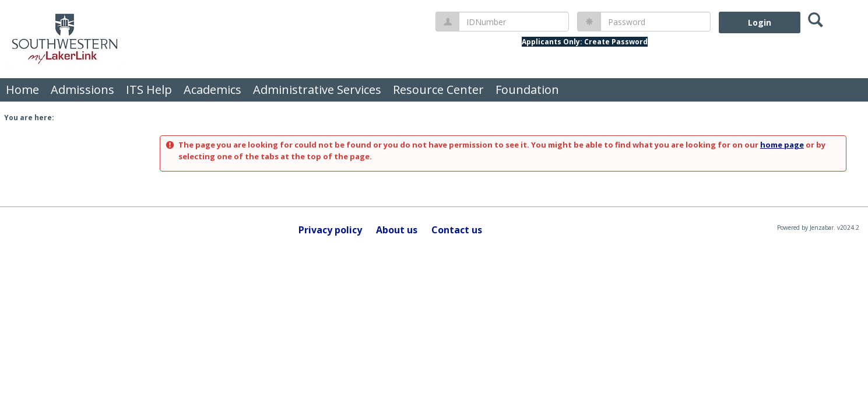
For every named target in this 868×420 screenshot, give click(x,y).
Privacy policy (330, 230)
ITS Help (149, 90)
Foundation (527, 90)
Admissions (82, 90)
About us (397, 230)
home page (782, 145)
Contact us (457, 230)
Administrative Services (317, 90)
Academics (212, 90)
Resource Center (438, 90)
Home (22, 90)
